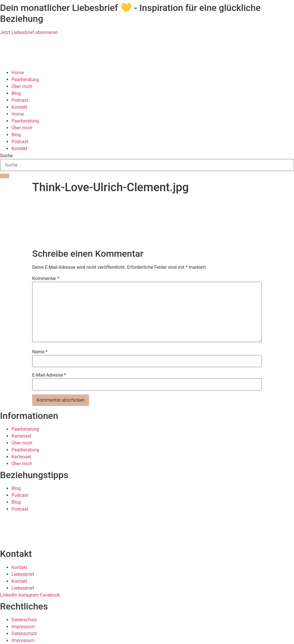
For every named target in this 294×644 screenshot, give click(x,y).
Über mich (22, 86)
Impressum (23, 627)
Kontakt (19, 107)
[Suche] (5, 176)
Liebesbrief (23, 574)
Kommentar (46, 279)
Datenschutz (24, 620)
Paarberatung (25, 79)
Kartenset (21, 436)
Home (18, 73)
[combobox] (147, 165)
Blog (16, 93)
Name (40, 352)
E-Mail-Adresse (49, 375)
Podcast (20, 100)
